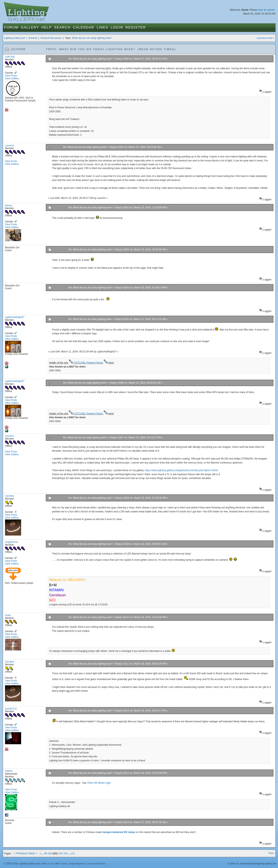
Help (47, 27)
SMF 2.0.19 (47, 864)
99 (46, 854)
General (33, 38)
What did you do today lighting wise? (92, 38)
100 (50, 854)
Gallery (30, 27)
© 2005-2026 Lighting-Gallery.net (22, 864)
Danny (9, 205)
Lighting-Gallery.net (15, 38)
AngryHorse (11, 542)
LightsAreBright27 (15, 317)
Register (136, 27)
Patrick (9, 771)
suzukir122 (11, 709)
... (43, 854)
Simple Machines (77, 864)
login (260, 10)
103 (65, 854)
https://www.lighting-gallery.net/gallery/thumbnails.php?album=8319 (181, 470)
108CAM (10, 57)
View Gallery (12, 78)
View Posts (11, 76)
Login (117, 27)
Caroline (10, 496)
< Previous (21, 853)
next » (271, 38)
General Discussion (51, 38)
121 (73, 854)
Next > (33, 853)
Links (103, 27)
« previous (262, 38)
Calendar (83, 27)
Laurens (9, 146)
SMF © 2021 (61, 864)
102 (61, 854)
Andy (8, 615)
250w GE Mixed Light (99, 783)
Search (62, 27)
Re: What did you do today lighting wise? (91, 59)
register (271, 10)
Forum (11, 27)
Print (271, 853)
